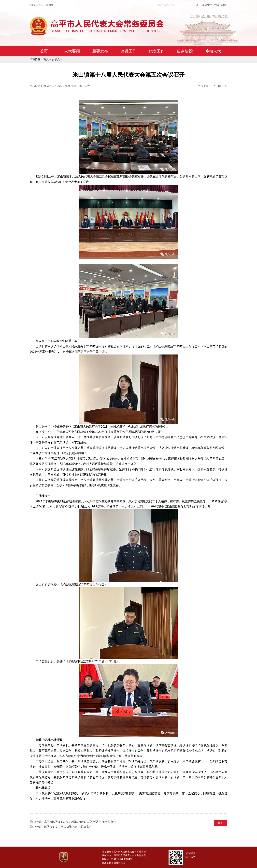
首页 (44, 51)
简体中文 (207, 5)
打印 (225, 86)
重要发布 (100, 51)
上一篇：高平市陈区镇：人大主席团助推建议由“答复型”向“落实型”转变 (75, 822)
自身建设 (185, 51)
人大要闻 (72, 51)
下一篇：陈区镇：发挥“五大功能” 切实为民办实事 (63, 827)
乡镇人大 (213, 51)
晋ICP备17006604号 (122, 859)
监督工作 (128, 51)
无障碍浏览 (221, 5)
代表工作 (157, 51)
